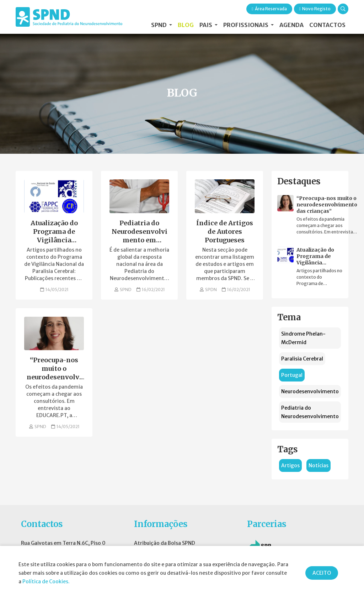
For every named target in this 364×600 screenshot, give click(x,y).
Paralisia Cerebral (302, 359)
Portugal (292, 375)
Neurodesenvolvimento (310, 391)
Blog (186, 25)
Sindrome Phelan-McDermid (303, 338)
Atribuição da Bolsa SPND (165, 543)
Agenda (291, 25)
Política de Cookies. (46, 581)
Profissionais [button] (246, 25)
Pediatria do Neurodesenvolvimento (310, 412)
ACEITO (322, 573)
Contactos (327, 25)
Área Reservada (269, 9)
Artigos (290, 465)
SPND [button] (159, 25)
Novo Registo (315, 9)
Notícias (318, 465)
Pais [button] (206, 25)
